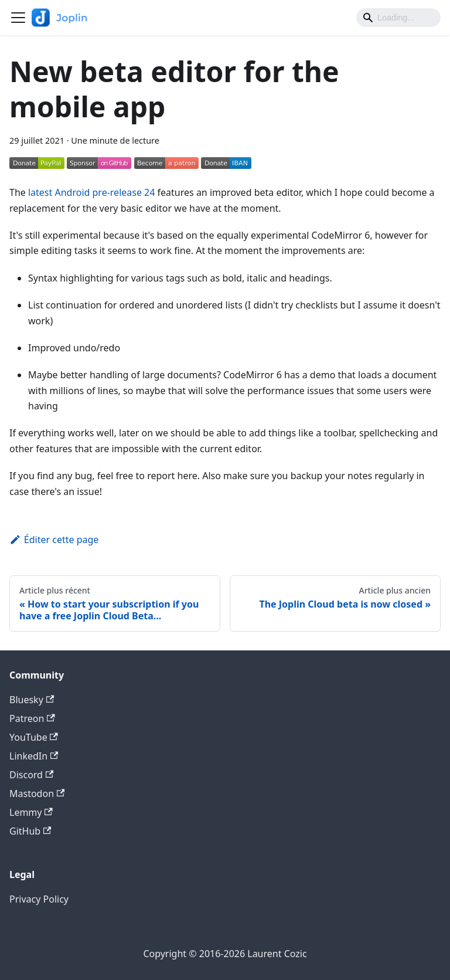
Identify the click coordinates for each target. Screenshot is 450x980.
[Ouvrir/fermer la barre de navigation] (18, 18)
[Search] (398, 18)
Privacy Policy (39, 899)
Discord (31, 775)
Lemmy (31, 812)
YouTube (34, 737)
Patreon (32, 718)
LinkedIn (34, 756)
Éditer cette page (54, 540)
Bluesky (32, 700)
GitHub (30, 831)
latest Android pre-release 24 (91, 192)
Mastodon (37, 794)
